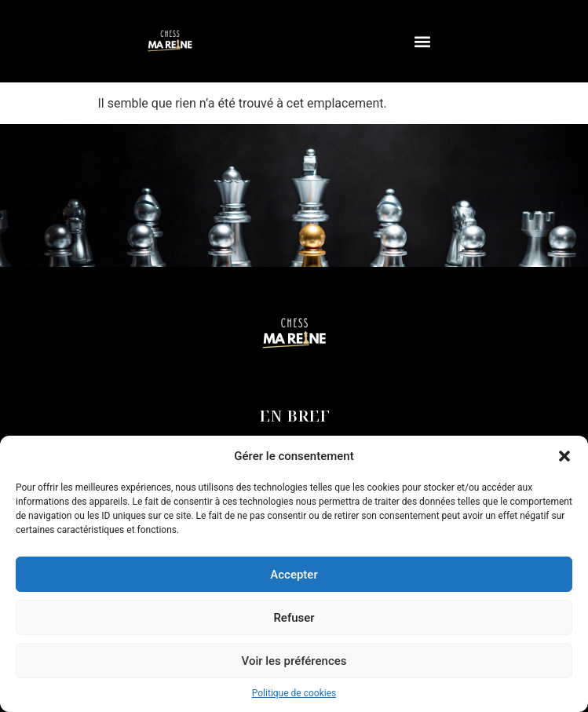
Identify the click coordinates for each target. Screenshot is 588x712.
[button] (564, 456)
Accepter (294, 575)
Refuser (294, 618)
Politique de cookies (294, 693)
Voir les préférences (294, 661)
